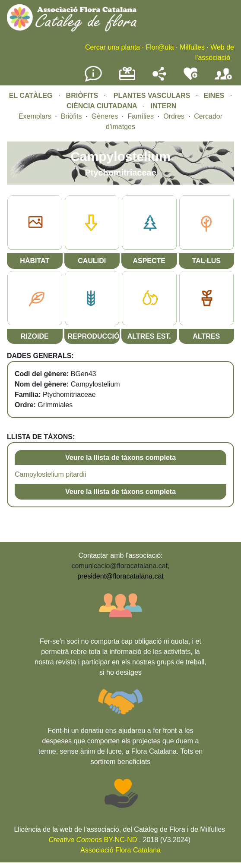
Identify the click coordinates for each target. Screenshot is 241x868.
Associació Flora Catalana (120, 850)
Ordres (174, 116)
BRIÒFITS (83, 96)
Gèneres (105, 116)
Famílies (140, 116)
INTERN (164, 106)
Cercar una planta (113, 47)
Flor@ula (160, 47)
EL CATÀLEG (31, 96)
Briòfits (71, 116)
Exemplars (35, 116)
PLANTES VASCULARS (152, 96)
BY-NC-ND (93, 840)
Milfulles (192, 47)
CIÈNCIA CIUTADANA (102, 106)
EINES (214, 96)
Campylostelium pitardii (50, 474)
